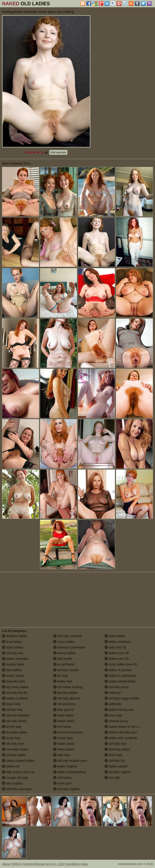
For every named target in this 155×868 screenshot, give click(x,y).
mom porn (63, 783)
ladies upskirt (116, 766)
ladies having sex (119, 710)
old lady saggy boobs (122, 698)
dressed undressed (69, 647)
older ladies (115, 636)
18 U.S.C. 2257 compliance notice (67, 864)
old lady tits (115, 761)
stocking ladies (117, 749)
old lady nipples (67, 789)
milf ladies (63, 778)
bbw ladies (12, 670)
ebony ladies (64, 653)
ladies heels (64, 721)
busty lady (11, 738)
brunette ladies (15, 732)
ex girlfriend (64, 664)
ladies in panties (118, 670)
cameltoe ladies (15, 749)
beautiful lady (14, 681)
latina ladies (64, 749)
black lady (11, 704)
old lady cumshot (68, 636)
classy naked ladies (18, 761)
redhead (113, 693)
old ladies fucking (68, 687)
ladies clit (11, 766)
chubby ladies (14, 755)
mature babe (13, 664)
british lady (12, 727)
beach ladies (13, 676)
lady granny (64, 710)
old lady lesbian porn (70, 761)
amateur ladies (15, 636)
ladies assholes (15, 659)
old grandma (64, 704)
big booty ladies (15, 687)
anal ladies (12, 642)
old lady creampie (17, 789)
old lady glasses (67, 698)
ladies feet (63, 681)
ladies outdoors (118, 642)
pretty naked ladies (120, 681)
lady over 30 (115, 647)
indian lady (63, 738)
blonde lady (12, 710)
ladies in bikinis (15, 698)
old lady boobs (15, 721)
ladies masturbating (69, 772)
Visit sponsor (58, 152)
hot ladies (62, 727)
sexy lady (113, 715)
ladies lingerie (65, 766)
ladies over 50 (117, 659)
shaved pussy (116, 721)
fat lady (61, 676)
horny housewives (68, 732)
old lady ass (13, 653)
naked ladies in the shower (126, 727)
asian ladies (13, 647)
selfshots (113, 704)
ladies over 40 (117, 653)
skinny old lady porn (121, 732)
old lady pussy (117, 687)
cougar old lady (15, 778)
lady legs (62, 755)
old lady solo (116, 744)
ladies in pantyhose (120, 676)
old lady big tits (15, 693)
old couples (12, 783)
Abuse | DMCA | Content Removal (23, 864)
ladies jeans (64, 744)
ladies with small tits (121, 738)
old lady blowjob (16, 715)
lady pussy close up (18, 772)
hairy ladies (63, 715)
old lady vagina (117, 772)
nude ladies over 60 (121, 664)
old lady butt (13, 744)
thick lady (113, 755)
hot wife (112, 778)
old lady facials (66, 670)
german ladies (65, 693)
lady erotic (63, 659)
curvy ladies (64, 642)
